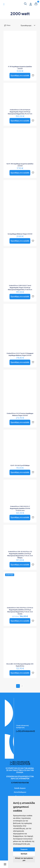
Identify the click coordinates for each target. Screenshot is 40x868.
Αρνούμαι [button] (24, 854)
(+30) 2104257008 (20, 764)
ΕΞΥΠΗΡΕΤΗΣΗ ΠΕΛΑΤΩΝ (20, 783)
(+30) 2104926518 (20, 762)
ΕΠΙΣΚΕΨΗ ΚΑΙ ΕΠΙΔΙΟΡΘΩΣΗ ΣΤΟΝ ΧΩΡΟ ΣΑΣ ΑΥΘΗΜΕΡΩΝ (20, 777)
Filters (7, 25)
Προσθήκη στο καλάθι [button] (20, 76)
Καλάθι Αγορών (20, 788)
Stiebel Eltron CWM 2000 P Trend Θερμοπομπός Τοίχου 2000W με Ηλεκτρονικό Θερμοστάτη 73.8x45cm (20, 288)
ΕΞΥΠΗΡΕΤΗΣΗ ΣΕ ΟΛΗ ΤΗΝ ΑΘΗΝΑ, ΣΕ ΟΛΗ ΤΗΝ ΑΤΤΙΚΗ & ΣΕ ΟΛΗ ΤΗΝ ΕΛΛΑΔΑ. (20, 770)
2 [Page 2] (22, 686)
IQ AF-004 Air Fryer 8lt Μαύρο (20, 465)
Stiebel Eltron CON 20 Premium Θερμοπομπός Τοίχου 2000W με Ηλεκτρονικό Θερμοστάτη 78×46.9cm (20, 112)
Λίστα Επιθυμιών (20, 792)
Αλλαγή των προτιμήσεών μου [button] (24, 859)
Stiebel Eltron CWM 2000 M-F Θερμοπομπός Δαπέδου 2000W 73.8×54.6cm (20, 508)
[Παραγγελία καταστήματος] (28, 25)
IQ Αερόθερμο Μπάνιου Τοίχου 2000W (20, 234)
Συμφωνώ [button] (24, 849)
